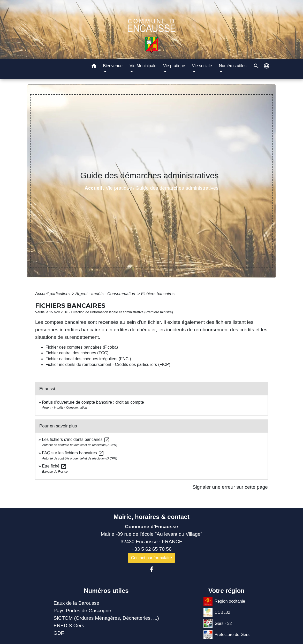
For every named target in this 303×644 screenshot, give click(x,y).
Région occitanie (224, 601)
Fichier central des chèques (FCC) (77, 353)
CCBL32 (217, 613)
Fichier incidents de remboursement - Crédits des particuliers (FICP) (108, 365)
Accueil (93, 188)
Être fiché (54, 466)
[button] (94, 67)
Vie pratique (119, 188)
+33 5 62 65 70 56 (151, 549)
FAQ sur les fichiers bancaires (73, 453)
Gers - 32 (218, 624)
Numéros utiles (106, 591)
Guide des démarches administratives (177, 188)
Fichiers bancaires (158, 294)
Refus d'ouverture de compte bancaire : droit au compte (93, 402)
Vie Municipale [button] (143, 66)
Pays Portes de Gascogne (82, 611)
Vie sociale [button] (202, 66)
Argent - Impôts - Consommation (106, 294)
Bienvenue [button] (113, 66)
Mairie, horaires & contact (151, 517)
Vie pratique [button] (174, 66)
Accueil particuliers (53, 294)
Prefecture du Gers (226, 635)
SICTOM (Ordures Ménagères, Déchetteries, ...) (106, 618)
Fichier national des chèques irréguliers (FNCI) (88, 359)
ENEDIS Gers (69, 626)
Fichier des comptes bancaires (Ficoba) (82, 347)
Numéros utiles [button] (233, 66)
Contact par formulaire (151, 558)
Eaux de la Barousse (76, 603)
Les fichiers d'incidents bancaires (76, 439)
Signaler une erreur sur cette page (230, 487)
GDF (59, 633)
